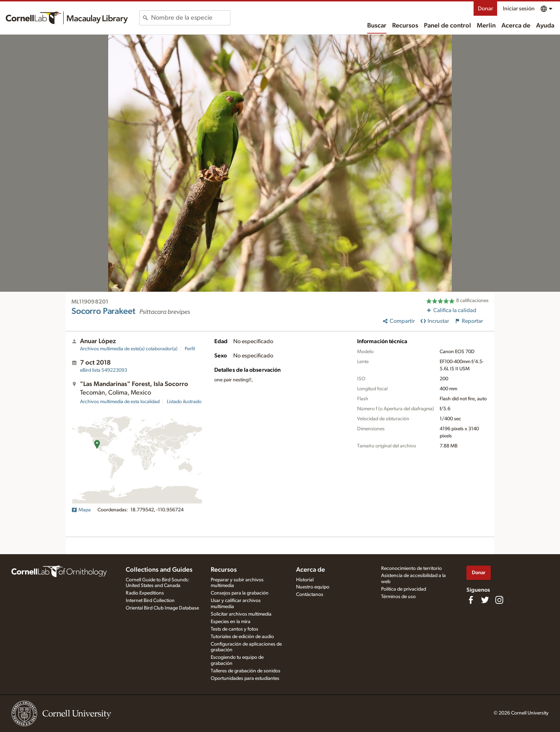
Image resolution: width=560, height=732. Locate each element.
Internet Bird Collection (150, 601)
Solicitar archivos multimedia (241, 614)
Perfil (190, 349)
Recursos (405, 26)
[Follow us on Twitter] (485, 600)
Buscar (377, 26)
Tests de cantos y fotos (234, 629)
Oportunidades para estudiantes (245, 678)
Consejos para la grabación (240, 593)
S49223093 (104, 370)
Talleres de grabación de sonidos (246, 671)
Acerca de (516, 26)
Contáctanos (310, 595)
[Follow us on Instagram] (499, 600)
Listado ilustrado (184, 402)
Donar (485, 9)
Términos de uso (398, 597)
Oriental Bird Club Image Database (162, 608)
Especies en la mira (231, 622)
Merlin (486, 26)
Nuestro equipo (313, 587)
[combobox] (191, 18)
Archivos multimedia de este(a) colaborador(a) (129, 349)
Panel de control (447, 26)
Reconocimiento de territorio (411, 568)
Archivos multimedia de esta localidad (120, 402)
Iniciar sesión (519, 9)
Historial (305, 580)
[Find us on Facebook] (471, 600)
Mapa (81, 510)
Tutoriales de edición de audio (242, 637)
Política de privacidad (404, 589)
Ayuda (545, 26)
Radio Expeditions (145, 593)
